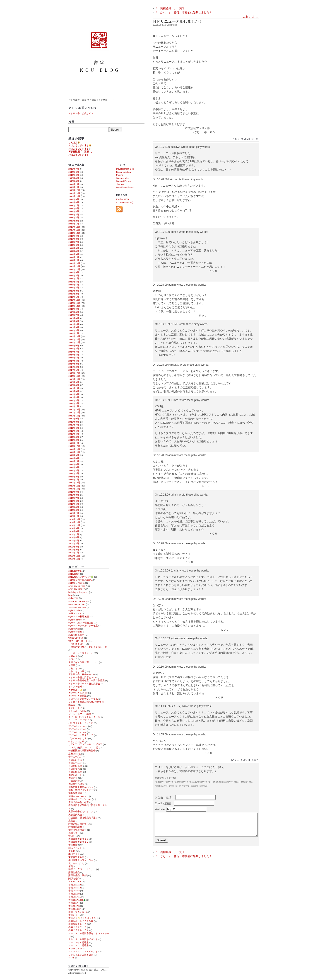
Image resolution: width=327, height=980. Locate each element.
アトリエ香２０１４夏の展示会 (84, 684)
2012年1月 (74, 443)
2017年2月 (74, 257)
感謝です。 (74, 833)
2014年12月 (74, 336)
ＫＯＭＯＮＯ (75, 949)
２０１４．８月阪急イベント (83, 939)
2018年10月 (74, 196)
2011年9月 (74, 455)
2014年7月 (74, 352)
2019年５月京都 (76, 583)
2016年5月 (74, 285)
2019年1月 (74, 187)
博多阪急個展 (75, 793)
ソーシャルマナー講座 (80, 714)
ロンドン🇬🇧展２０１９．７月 (83, 748)
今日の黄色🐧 (75, 769)
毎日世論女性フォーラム (81, 860)
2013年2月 (74, 403)
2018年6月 (74, 208)
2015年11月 (74, 303)
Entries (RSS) (123, 199)
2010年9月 (74, 492)
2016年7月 (74, 278)
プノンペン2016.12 (78, 726)
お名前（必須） (164, 798)
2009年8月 (74, 531)
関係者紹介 (74, 879)
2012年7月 (74, 425)
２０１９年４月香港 (79, 942)
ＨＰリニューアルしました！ (178, 21)
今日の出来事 (75, 766)
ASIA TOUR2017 (77, 589)
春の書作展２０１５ (79, 839)
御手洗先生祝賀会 (77, 830)
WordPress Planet (125, 187)
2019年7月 (74, 169)
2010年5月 (74, 504)
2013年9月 (74, 382)
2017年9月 (74, 236)
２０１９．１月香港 (79, 945)
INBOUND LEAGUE (78, 601)
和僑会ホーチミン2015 (80, 799)
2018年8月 (74, 202)
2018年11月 (74, 193)
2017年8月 (74, 239)
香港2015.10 (75, 885)
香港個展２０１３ (77, 924)
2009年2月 (74, 550)
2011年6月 (74, 464)
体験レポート (75, 775)
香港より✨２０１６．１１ (82, 918)
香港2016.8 (74, 894)
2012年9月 (74, 419)
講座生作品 (74, 872)
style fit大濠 (74, 629)
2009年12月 (74, 519)
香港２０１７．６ (77, 927)
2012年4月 (74, 434)
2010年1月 (74, 516)
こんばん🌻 (74, 142)
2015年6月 (74, 318)
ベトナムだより (76, 741)
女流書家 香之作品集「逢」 (83, 818)
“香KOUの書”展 (76, 638)
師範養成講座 (75, 827)
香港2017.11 (75, 897)
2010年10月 (74, 489)
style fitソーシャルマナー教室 (83, 626)
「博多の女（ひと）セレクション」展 (88, 647)
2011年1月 (74, 480)
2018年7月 (74, 205)
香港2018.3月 (75, 909)
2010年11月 (74, 486)
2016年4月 (74, 288)
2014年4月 (74, 361)
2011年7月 (74, 461)
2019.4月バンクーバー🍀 (81, 577)
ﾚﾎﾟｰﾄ (71, 958)
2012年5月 (74, 431)
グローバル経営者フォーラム (83, 699)
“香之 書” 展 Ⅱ (78, 641)
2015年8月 (74, 312)
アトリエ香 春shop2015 (81, 674)
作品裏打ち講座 (76, 784)
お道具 (72, 665)
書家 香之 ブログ (100, 48)
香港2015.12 (75, 888)
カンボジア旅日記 (77, 696)
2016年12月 (74, 263)
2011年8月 (74, 458)
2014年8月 (74, 349)
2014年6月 (74, 355)
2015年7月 (74, 315)
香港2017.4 (74, 903)
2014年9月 (74, 346)
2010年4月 (74, 507)
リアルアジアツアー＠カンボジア (85, 744)
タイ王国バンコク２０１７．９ (84, 717)
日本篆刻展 (74, 781)
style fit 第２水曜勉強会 (81, 623)
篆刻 (71, 866)
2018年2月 (74, 221)
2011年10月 (74, 452)
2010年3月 (74, 510)
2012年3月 (74, 437)
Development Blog (125, 169)
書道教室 (73, 845)
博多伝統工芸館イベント (81, 787)
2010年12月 (74, 483)
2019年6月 (74, 172)
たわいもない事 (76, 671)
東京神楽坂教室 (76, 857)
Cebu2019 (73, 598)
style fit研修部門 (76, 635)
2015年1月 (74, 333)
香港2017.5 (74, 906)
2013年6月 (74, 391)
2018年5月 (74, 211)
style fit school (75, 620)
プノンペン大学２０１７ (81, 735)
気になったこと (76, 863)
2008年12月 (74, 556)
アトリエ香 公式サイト (81, 113)
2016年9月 (74, 272)
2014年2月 (74, 367)
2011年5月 (74, 467)
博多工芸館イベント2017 (81, 790)
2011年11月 (74, 449)
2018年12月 (74, 190)
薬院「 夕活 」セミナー (82, 869)
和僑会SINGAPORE (78, 796)
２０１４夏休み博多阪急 (81, 955)
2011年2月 (74, 477)
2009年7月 (74, 534)
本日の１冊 (74, 854)
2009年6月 (74, 537)
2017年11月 (74, 230)
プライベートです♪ (78, 738)
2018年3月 (74, 218)
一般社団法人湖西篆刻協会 (82, 750)
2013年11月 (74, 376)
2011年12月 (74, 446)
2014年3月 (74, 364)
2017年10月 (74, 233)
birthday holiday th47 (78, 592)
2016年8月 (74, 276)
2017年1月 (74, 260)
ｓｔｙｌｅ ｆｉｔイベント (83, 952)
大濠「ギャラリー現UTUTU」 (83, 662)
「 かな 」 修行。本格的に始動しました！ (183, 856)
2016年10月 (74, 269)
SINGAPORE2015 (77, 607)
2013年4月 (74, 397)
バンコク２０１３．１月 (81, 723)
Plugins (120, 175)
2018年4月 (74, 215)
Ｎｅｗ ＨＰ (75, 882)
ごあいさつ (250, 17)
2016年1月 (74, 297)
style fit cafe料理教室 (79, 616)
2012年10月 (74, 416)
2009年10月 (74, 525)
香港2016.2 (74, 891)
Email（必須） (164, 803)
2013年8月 (74, 385)
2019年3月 (74, 181)
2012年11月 (74, 412)
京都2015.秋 (75, 754)
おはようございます (79, 155)
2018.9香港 (74, 574)
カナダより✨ (75, 690)
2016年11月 (74, 266)
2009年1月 (74, 553)
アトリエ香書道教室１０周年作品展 (87, 680)
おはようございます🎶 (80, 149)
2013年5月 (74, 394)
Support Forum (123, 181)
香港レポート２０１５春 (81, 921)
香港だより (74, 915)
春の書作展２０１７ (79, 842)
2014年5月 (74, 358)
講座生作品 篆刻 (77, 875)
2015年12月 (74, 300)
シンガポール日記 (77, 711)
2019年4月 (74, 178)
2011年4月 (74, 471)
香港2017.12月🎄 (77, 900)
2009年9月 (74, 528)
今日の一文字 (75, 763)
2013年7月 (74, 388)
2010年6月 (74, 501)
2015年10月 (74, 306)
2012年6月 (74, 428)
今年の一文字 (75, 757)
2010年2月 (74, 513)
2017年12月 (74, 227)
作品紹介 (73, 778)
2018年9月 (74, 199)
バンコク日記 (76, 644)
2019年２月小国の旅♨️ (80, 580)
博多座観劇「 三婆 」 (81, 152)
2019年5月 (74, 175)
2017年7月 (74, 242)
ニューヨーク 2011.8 (79, 720)
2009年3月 (74, 547)
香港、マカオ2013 (78, 912)
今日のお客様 (75, 760)
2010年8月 (74, 495)
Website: (161, 809)
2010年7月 (74, 498)
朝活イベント (75, 848)
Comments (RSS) (125, 202)
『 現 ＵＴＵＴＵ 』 (81, 653)
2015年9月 (74, 309)
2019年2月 (74, 184)
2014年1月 (74, 370)
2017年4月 (74, 251)
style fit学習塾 (75, 632)
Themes (120, 184)
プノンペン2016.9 (77, 732)
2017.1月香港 (75, 571)
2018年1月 (74, 224)
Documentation (124, 172)
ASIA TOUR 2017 (77, 586)
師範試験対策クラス (79, 824)
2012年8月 (74, 422)
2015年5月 (74, 321)
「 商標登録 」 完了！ (171, 8)
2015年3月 (74, 327)
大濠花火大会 (75, 815)
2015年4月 (74, 324)
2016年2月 (74, 294)
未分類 (72, 851)
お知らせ (73, 656)
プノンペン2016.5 (77, 729)
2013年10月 (74, 379)
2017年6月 (74, 245)
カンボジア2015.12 (78, 693)
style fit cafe (74, 610)
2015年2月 (74, 330)
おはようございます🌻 (80, 145)
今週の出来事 (75, 772)
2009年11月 (74, 522)
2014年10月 (74, 342)
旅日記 (72, 836)
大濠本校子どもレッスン (81, 811)
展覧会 (72, 821)
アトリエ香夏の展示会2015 (82, 677)
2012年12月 (74, 410)
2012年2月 (74, 440)
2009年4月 (74, 543)
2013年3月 (74, 400)
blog (70, 595)
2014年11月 (74, 339)
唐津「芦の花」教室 (79, 802)
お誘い (72, 659)
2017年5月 (74, 248)
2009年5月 (74, 541)
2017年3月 (74, 254)
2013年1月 (74, 406)
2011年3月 (74, 473)
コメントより (75, 708)
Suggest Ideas (123, 178)
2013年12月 (74, 373)
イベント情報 (75, 687)
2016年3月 (74, 291)
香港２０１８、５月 (79, 930)
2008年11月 (74, 559)
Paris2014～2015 (77, 604)
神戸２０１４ (75, 614)
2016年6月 (74, 282)
